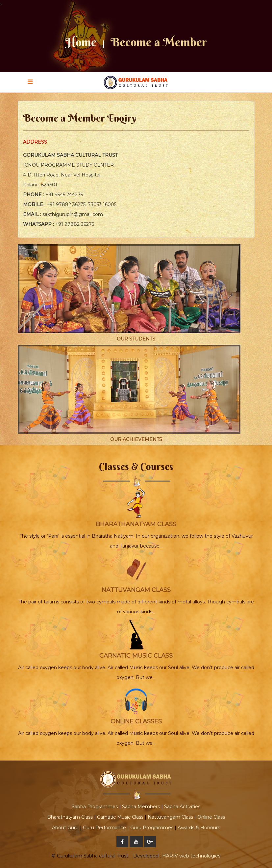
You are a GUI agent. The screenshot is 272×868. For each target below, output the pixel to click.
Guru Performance (104, 828)
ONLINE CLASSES (136, 721)
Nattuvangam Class (170, 817)
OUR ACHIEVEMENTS (136, 439)
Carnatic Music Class (120, 817)
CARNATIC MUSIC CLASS (136, 656)
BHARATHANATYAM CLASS (136, 524)
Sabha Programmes (95, 807)
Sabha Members (141, 807)
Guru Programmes (152, 828)
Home (81, 42)
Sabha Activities (182, 807)
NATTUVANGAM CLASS (136, 590)
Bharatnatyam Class (70, 817)
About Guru (65, 828)
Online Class (211, 817)
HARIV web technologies (191, 856)
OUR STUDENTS (136, 339)
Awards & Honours (199, 828)
